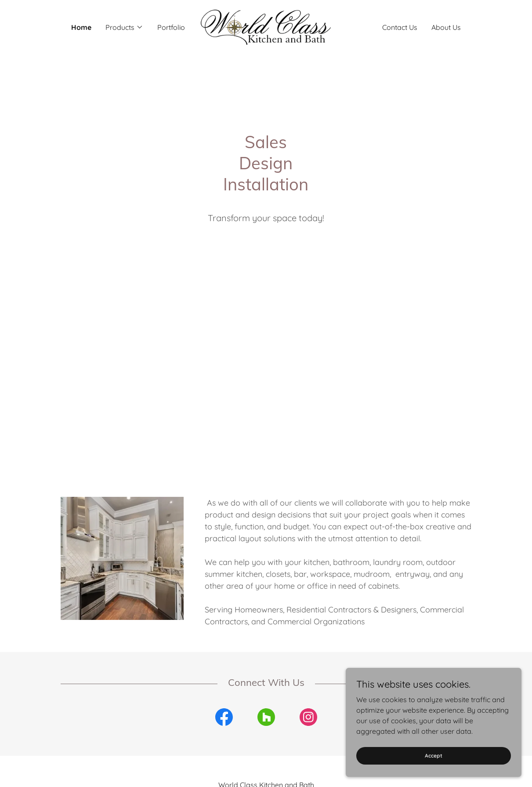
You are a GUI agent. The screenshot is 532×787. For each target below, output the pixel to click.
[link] (266, 26)
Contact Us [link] (400, 27)
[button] (124, 27)
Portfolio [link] (171, 27)
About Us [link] (446, 27)
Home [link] (81, 27)
